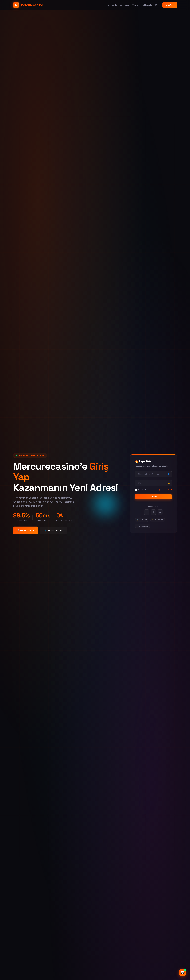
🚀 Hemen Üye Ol (26, 530)
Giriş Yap (170, 5)
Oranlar (135, 5)
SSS (157, 5)
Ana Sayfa (113, 5)
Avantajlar (125, 5)
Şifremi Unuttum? (166, 490)
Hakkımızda (147, 5)
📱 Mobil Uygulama (54, 530)
